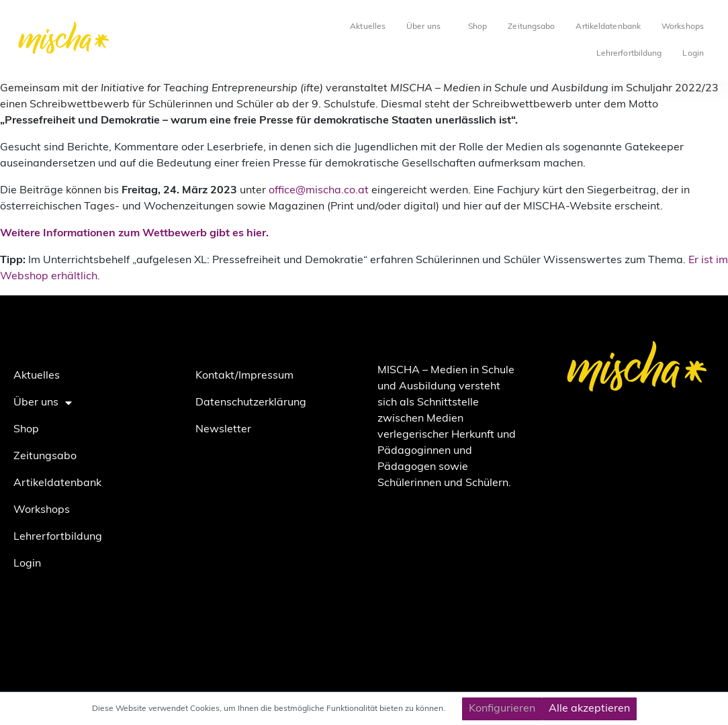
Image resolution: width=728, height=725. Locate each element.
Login (693, 54)
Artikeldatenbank (608, 27)
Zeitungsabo (531, 27)
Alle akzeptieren (589, 709)
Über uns (427, 27)
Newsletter (223, 430)
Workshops (683, 27)
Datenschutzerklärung (251, 403)
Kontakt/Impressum (244, 376)
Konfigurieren (502, 709)
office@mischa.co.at (319, 191)
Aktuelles (368, 27)
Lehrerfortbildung (629, 54)
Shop (477, 27)
